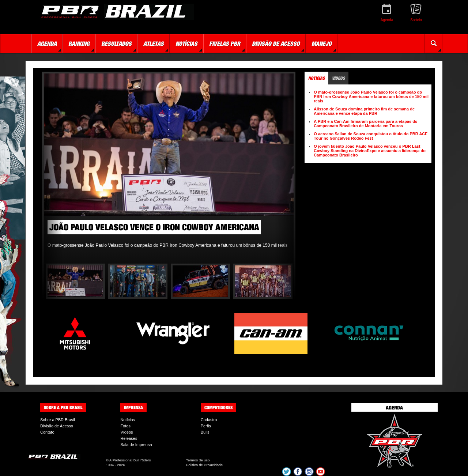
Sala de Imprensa (136, 445)
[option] (169, 163)
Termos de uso (198, 460)
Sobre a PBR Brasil (58, 420)
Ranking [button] (79, 44)
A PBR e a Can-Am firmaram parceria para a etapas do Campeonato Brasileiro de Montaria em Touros (365, 124)
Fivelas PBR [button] (225, 44)
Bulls (205, 432)
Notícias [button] (186, 44)
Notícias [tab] (316, 78)
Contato (47, 432)
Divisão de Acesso (57, 426)
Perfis (206, 426)
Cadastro (209, 420)
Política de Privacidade (204, 465)
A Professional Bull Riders (130, 460)
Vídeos (127, 432)
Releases (129, 438)
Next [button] (284, 169)
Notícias (128, 420)
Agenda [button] (47, 44)
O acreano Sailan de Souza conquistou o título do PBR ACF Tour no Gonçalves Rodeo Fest (371, 136)
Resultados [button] (116, 44)
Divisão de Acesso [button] (276, 44)
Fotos (125, 426)
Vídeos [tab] (338, 78)
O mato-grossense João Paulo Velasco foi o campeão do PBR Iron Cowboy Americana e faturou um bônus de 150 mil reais (371, 97)
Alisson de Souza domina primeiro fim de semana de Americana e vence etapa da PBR (364, 111)
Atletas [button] (154, 44)
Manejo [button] (322, 44)
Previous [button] (53, 169)
